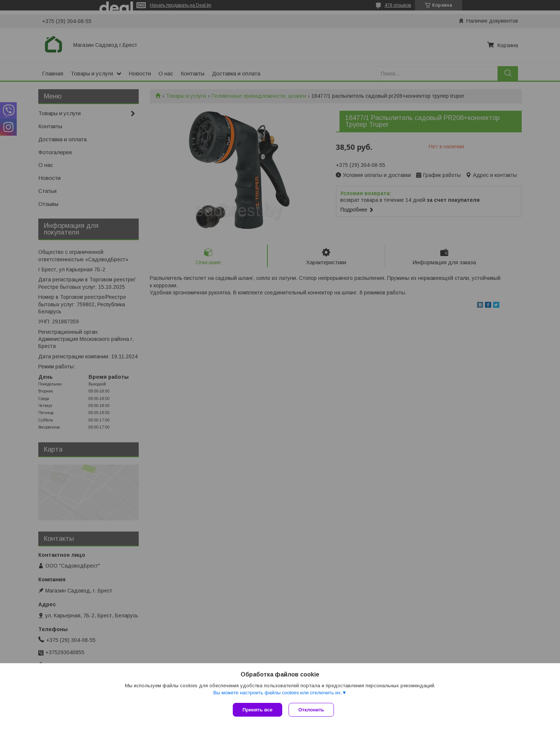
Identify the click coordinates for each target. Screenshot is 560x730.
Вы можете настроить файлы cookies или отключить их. (277, 693)
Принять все (258, 710)
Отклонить (312, 710)
